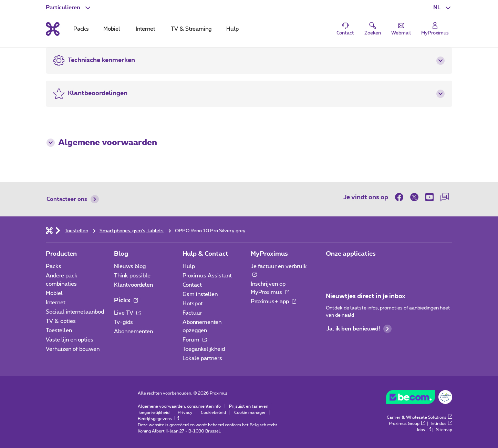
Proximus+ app (273, 302)
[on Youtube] (429, 197)
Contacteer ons (73, 199)
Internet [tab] (146, 29)
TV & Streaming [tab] (191, 29)
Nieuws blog (130, 266)
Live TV (127, 313)
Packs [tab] (81, 29)
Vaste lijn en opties (70, 340)
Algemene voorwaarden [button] (102, 143)
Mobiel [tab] (112, 29)
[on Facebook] (401, 197)
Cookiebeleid (213, 413)
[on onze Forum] (445, 197)
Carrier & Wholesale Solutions (419, 417)
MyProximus (269, 254)
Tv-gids (123, 322)
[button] (443, 8)
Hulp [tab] (232, 29)
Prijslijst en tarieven (249, 406)
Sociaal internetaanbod (75, 312)
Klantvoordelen (133, 285)
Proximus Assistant (207, 276)
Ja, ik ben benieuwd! (359, 329)
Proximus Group (407, 424)
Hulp (189, 266)
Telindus (441, 424)
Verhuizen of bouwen (73, 349)
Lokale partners (202, 358)
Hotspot (193, 304)
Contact (192, 285)
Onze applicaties (351, 254)
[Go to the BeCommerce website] (419, 399)
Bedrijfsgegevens (158, 419)
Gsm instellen (200, 294)
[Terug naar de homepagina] (53, 29)
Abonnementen (133, 332)
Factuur (192, 313)
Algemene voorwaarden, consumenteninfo (179, 406)
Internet (56, 303)
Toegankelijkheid (204, 349)
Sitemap (444, 430)
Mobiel (54, 293)
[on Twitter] (414, 197)
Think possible (132, 276)
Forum (195, 340)
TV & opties (61, 321)
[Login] (435, 29)
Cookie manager (250, 413)
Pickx (126, 301)
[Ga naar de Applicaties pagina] (332, 268)
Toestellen (59, 330)
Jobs (423, 430)
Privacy (185, 413)
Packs (54, 266)
